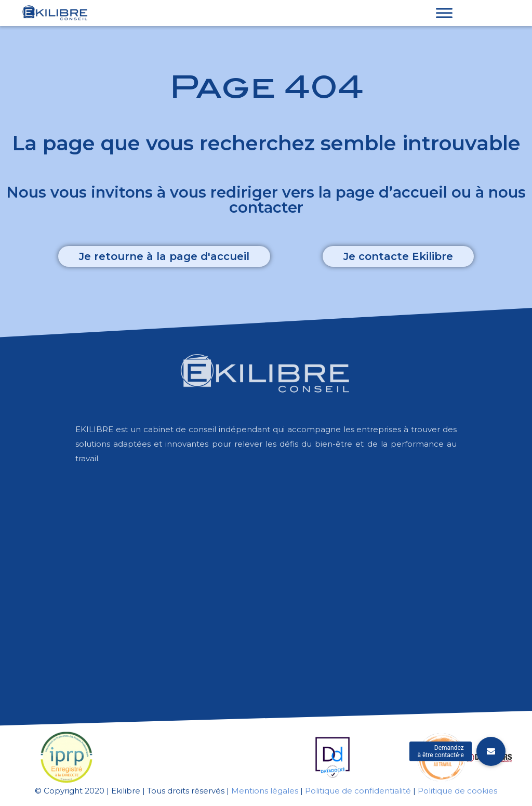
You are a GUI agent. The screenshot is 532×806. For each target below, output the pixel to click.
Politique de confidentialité (358, 791)
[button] (164, 256)
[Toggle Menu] (444, 13)
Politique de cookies (457, 791)
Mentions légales (265, 791)
